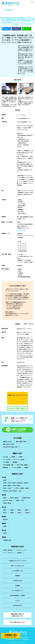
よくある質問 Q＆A (17, 571)
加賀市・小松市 (7, 488)
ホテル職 (5, 457)
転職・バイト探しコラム (17, 566)
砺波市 (12, 510)
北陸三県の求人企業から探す (10, 447)
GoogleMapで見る (21, 230)
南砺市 (19, 510)
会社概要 (18, 586)
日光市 (5, 533)
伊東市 (5, 526)
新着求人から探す (8, 441)
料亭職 (20, 457)
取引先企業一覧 (17, 605)
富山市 (5, 510)
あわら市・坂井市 (8, 500)
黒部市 (26, 510)
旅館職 (13, 457)
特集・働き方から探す (9, 444)
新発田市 (5, 519)
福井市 (5, 498)
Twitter (7, 29)
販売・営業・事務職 (22, 465)
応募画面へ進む (11, 636)
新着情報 (18, 576)
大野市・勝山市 (7, 503)
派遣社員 (19, 553)
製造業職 (15, 462)
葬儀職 (26, 467)
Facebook (17, 29)
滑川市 (5, 513)
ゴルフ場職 (6, 462)
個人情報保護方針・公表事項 (17, 595)
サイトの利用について (18, 590)
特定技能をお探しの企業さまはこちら (17, 615)
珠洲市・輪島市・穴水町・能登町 (12, 485)
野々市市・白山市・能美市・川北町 (12, 491)
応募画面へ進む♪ (17, 398)
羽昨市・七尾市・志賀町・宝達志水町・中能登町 (16, 483)
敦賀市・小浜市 (20, 500)
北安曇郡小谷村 (7, 540)
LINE (27, 29)
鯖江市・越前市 (14, 498)
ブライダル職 (6, 459)
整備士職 (5, 467)
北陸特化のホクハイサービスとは (18, 561)
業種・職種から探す (21, 441)
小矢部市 (27, 513)
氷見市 (19, 513)
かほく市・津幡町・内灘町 (22, 488)
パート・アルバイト (8, 553)
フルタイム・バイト (21, 550)
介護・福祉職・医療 (8, 465)
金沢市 (5, 480)
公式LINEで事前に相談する (17, 408)
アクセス (17, 600)
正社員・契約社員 (8, 550)
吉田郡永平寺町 (26, 498)
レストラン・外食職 (19, 459)
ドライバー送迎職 (16, 467)
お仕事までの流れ (18, 581)
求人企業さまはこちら (17, 622)
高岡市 (12, 513)
